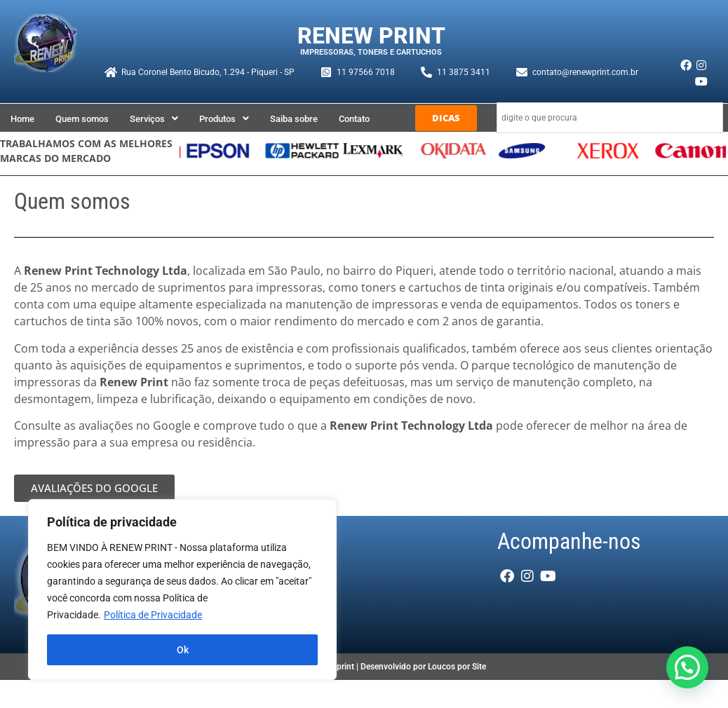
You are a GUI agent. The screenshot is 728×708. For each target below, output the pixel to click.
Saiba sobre (294, 119)
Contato (354, 119)
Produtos (224, 119)
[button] (154, 119)
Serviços (154, 119)
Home (22, 119)
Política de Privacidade (153, 615)
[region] (182, 590)
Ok (183, 650)
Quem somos (82, 119)
